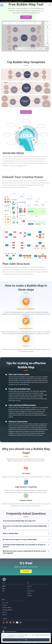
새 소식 (29, 588)
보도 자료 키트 (31, 591)
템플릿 (4, 586)
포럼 (3, 591)
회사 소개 (29, 586)
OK (26, 640)
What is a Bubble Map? (11, 533)
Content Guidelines (7, 610)
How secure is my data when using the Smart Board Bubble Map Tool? (25, 527)
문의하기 (29, 593)
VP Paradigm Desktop (19, 1)
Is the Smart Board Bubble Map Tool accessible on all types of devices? (24, 546)
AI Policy (4, 605)
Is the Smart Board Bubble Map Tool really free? (19, 521)
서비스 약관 (5, 603)
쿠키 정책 (45, 635)
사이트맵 (29, 596)
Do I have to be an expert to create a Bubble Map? (20, 540)
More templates (26, 112)
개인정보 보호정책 (7, 608)
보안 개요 (4, 612)
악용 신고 (4, 615)
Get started (26, 17)
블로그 (4, 588)
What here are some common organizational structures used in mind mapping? (25, 552)
